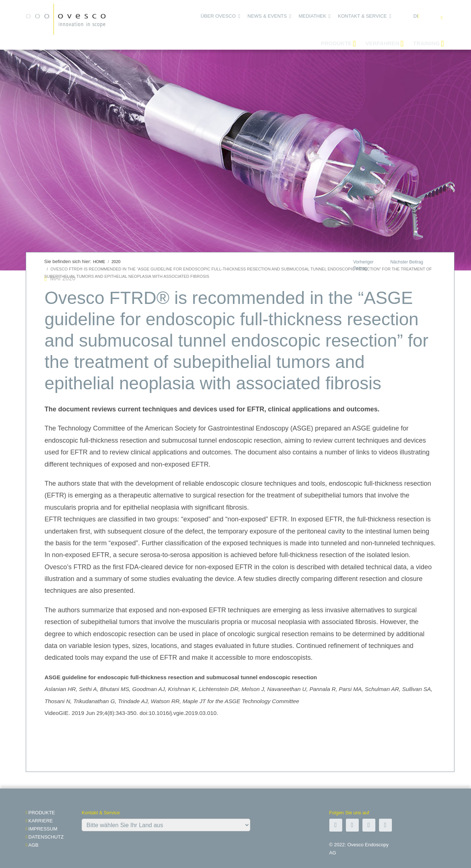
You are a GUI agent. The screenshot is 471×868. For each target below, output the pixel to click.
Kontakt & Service (362, 16)
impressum (43, 829)
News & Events (267, 16)
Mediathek (312, 16)
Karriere (40, 821)
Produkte (42, 813)
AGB (33, 845)
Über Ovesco (218, 16)
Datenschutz (46, 837)
